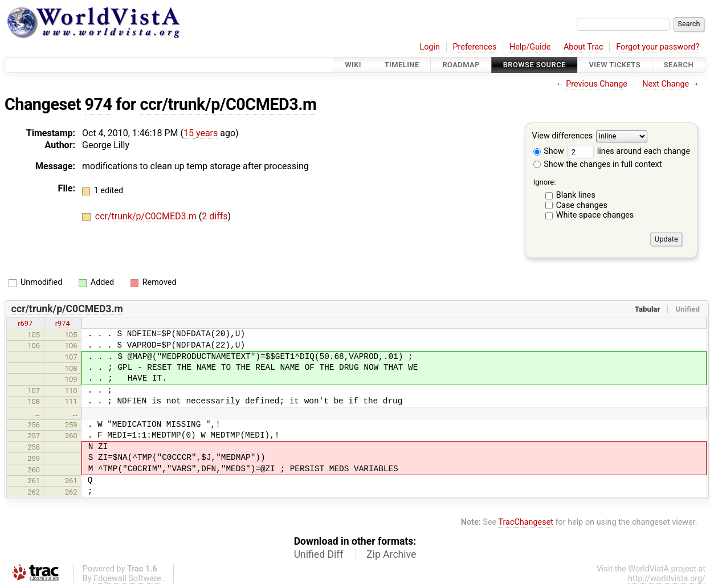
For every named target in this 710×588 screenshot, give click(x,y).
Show (549, 151)
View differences (563, 136)
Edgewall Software (127, 579)
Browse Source (534, 65)
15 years (201, 133)
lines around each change (629, 151)
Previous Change (597, 84)
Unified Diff (319, 554)
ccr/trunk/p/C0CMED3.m (228, 104)
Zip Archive (391, 554)
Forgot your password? (658, 47)
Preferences (474, 47)
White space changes (595, 215)
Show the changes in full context (598, 164)
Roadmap (461, 65)
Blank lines (576, 195)
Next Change (666, 84)
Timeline (402, 65)
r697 (25, 323)
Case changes (582, 205)
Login (430, 47)
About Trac (583, 47)
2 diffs (215, 216)
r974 (63, 323)
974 (99, 104)
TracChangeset (526, 522)
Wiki (353, 65)
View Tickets (615, 65)
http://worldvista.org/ (667, 579)
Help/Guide (530, 47)
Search (679, 65)
